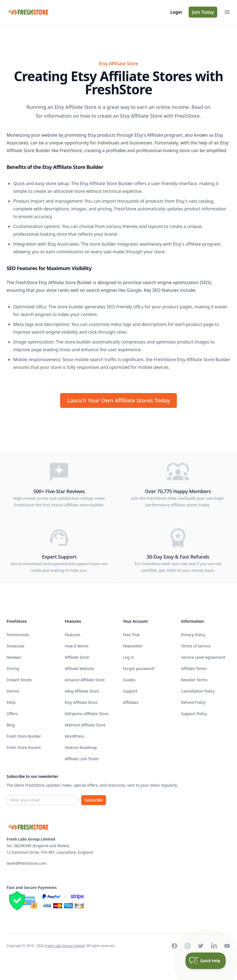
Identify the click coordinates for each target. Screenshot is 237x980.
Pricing (13, 669)
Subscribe (94, 800)
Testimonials (18, 635)
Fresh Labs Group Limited (65, 946)
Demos (13, 691)
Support (130, 691)
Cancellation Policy (198, 691)
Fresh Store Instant (24, 747)
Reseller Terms (194, 680)
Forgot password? (139, 669)
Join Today (203, 12)
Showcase (16, 646)
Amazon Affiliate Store (85, 680)
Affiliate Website (79, 669)
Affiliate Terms (194, 669)
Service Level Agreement (203, 657)
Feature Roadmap (81, 747)
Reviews (14, 657)
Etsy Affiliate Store (81, 702)
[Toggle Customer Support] (206, 961)
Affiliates (131, 702)
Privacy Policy (193, 635)
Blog (11, 725)
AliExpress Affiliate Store (87, 714)
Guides (129, 680)
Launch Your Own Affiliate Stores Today (118, 400)
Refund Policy (193, 702)
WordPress (75, 736)
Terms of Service (196, 646)
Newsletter (133, 646)
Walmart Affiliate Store (85, 725)
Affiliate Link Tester (82, 759)
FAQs (11, 702)
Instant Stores (19, 680)
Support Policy (194, 714)
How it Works (77, 646)
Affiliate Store (77, 657)
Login (176, 12)
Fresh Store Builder (24, 736)
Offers (12, 714)
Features (73, 635)
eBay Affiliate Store (82, 691)
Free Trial (131, 635)
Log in (129, 657)
